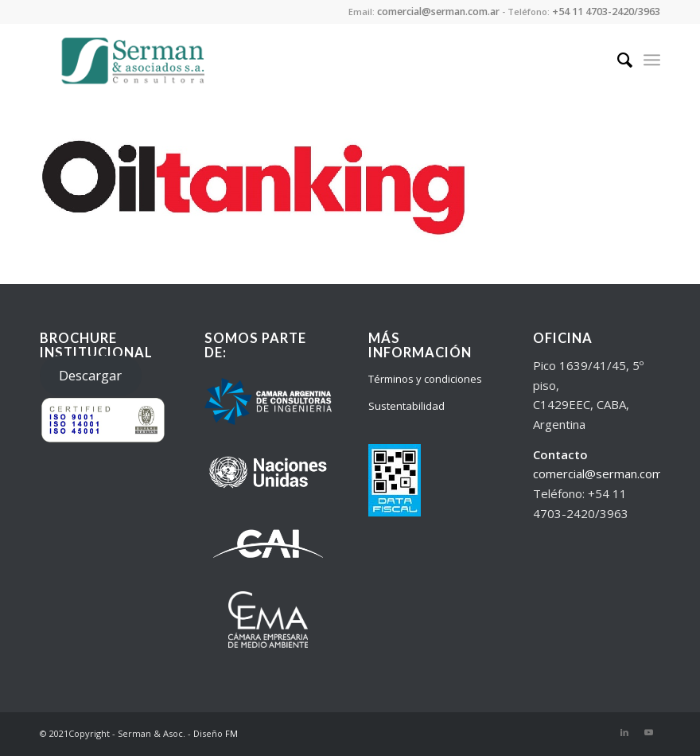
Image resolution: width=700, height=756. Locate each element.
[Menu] (652, 60)
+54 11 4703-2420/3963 (606, 12)
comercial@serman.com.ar (438, 12)
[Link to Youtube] (648, 732)
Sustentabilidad (406, 406)
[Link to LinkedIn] (624, 732)
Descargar (90, 375)
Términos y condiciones (425, 379)
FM (231, 733)
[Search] (617, 60)
